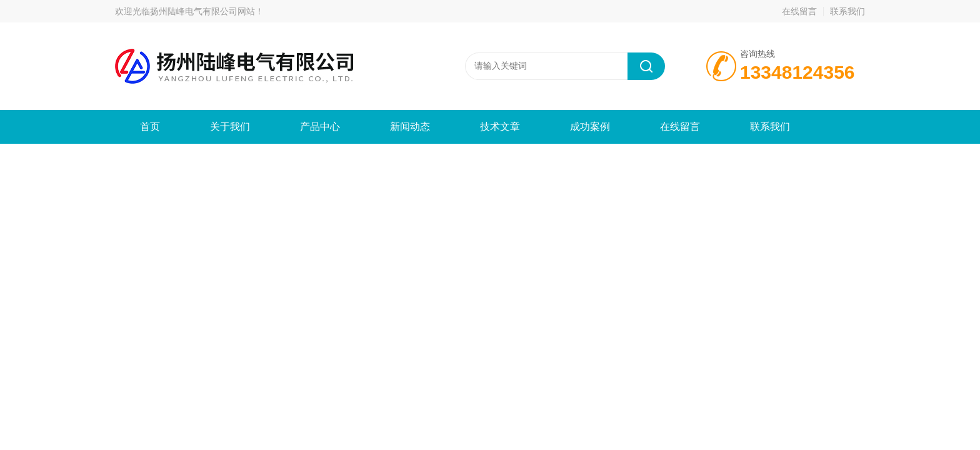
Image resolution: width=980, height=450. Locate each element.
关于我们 (230, 127)
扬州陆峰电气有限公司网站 (202, 11)
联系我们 (847, 11)
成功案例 (590, 127)
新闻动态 (410, 127)
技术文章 (500, 127)
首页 (150, 127)
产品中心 (320, 127)
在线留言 (799, 11)
